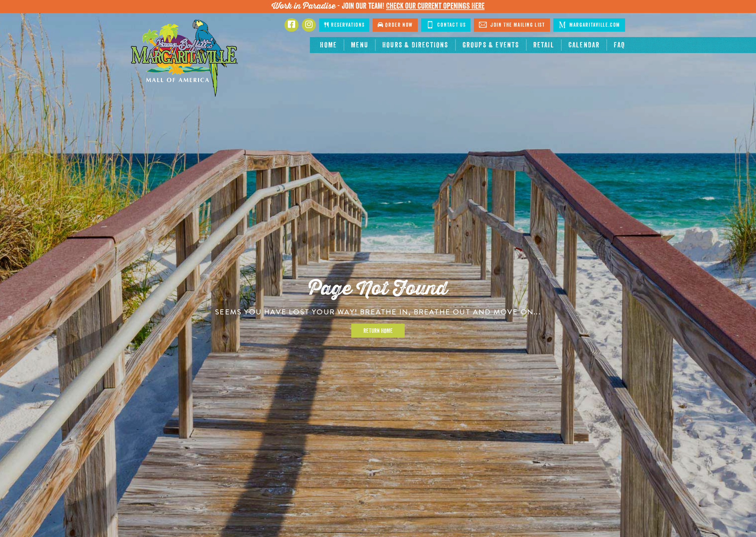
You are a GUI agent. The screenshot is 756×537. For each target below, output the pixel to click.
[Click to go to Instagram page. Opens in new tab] (309, 25)
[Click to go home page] (184, 58)
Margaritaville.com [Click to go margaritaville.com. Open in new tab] (589, 25)
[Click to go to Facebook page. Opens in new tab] (292, 25)
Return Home (378, 331)
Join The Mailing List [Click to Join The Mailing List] (512, 25)
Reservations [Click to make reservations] (344, 25)
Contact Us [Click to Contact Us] (446, 25)
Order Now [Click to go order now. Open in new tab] (395, 25)
